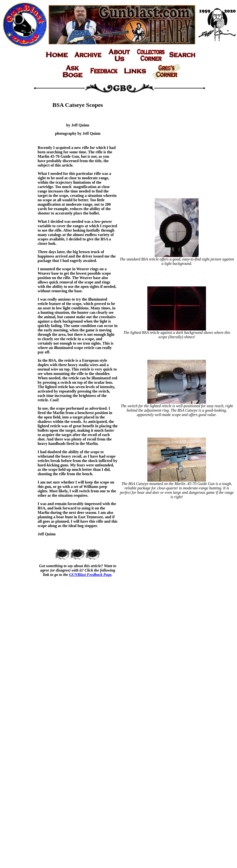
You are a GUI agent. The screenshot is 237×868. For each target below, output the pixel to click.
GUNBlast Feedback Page (90, 575)
